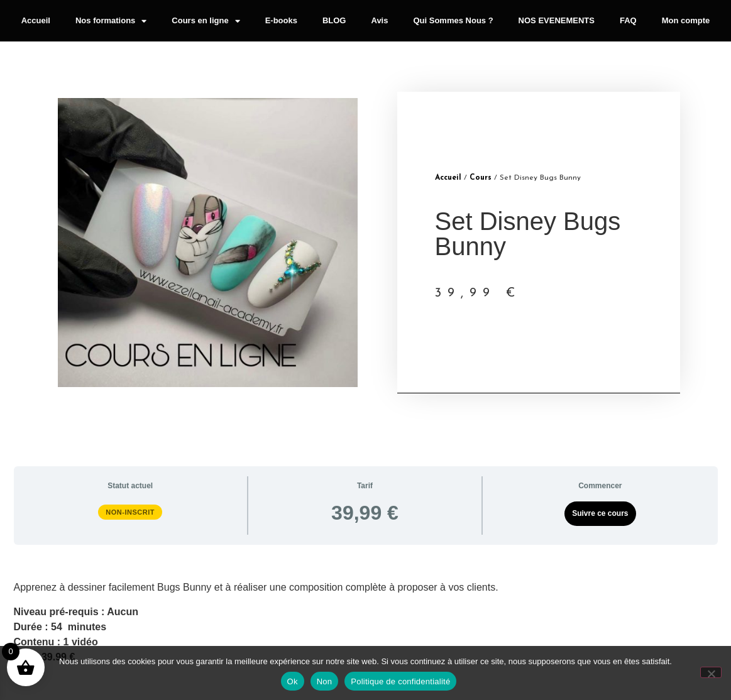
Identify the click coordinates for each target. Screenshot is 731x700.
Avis (379, 20)
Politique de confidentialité (400, 681)
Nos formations (111, 21)
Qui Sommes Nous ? (453, 20)
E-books (281, 20)
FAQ (628, 20)
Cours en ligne (206, 21)
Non (325, 681)
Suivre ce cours (600, 513)
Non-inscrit (130, 512)
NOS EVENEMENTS (557, 20)
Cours (481, 178)
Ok (293, 681)
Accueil (36, 20)
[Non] (711, 672)
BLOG (334, 20)
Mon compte (686, 20)
